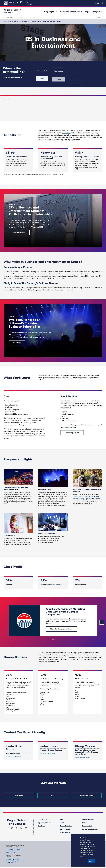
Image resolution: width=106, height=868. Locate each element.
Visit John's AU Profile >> (48, 753)
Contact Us (19, 849)
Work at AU (15, 850)
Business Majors (36, 21)
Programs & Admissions (71, 11)
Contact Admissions (88, 795)
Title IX (12, 862)
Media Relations (10, 852)
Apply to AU (18, 795)
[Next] (102, 622)
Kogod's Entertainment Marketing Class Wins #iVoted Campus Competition (65, 612)
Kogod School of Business (12, 11)
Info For (98, 17)
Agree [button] (91, 861)
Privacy (14, 860)
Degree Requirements (72, 433)
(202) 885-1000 (10, 849)
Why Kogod (51, 11)
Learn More (17, 343)
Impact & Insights (94, 11)
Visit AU (8, 850)
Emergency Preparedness (13, 859)
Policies (8, 860)
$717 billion (66, 133)
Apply (31, 17)
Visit (21, 17)
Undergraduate (25, 21)
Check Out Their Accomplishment (61, 629)
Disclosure (20, 860)
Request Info (9, 17)
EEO (7, 862)
